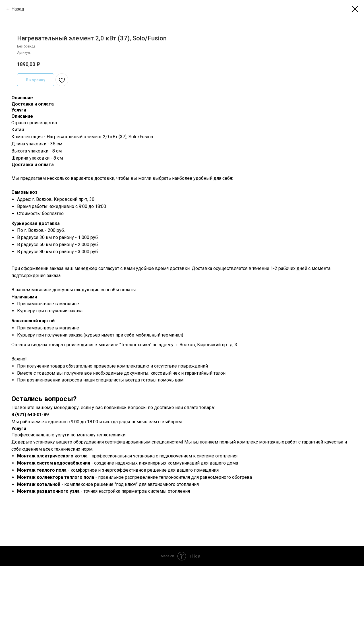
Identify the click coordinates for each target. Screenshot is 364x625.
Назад (18, 9)
